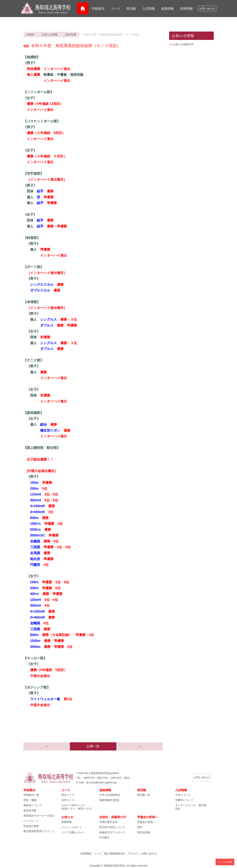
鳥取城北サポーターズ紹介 (39, 816)
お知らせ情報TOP (183, 44)
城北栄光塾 (30, 810)
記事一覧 (93, 746)
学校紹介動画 (31, 826)
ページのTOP (225, 862)
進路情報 (167, 9)
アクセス (133, 854)
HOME (30, 35)
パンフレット (31, 821)
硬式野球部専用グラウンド (39, 831)
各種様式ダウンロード (112, 832)
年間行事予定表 (108, 822)
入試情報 (149, 9)
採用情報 (186, 9)
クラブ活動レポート (73, 832)
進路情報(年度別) (109, 800)
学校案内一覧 (31, 795)
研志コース (68, 795)
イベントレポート (72, 827)
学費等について (184, 800)
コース (115, 9)
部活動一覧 (144, 795)
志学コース (68, 800)
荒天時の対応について (112, 827)
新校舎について (33, 805)
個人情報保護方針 (115, 854)
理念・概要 (30, 800)
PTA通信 (104, 838)
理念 (140, 827)
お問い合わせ (207, 9)
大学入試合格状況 (110, 795)
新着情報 (67, 822)
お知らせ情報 (50, 35)
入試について (183, 795)
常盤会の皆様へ (146, 822)
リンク (98, 854)
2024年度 (71, 35)
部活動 (131, 9)
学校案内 (98, 9)
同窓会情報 (144, 832)
